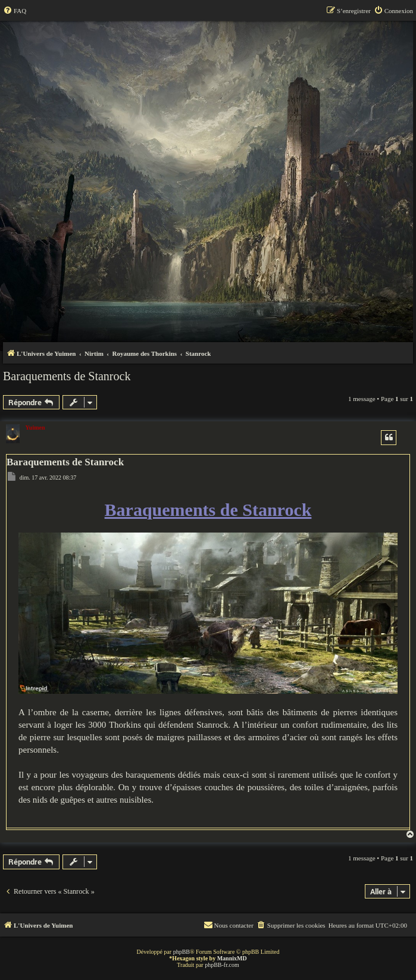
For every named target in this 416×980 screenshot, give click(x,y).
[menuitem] (15, 11)
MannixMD (232, 958)
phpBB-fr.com (222, 965)
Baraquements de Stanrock (67, 376)
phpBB (182, 952)
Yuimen (35, 428)
